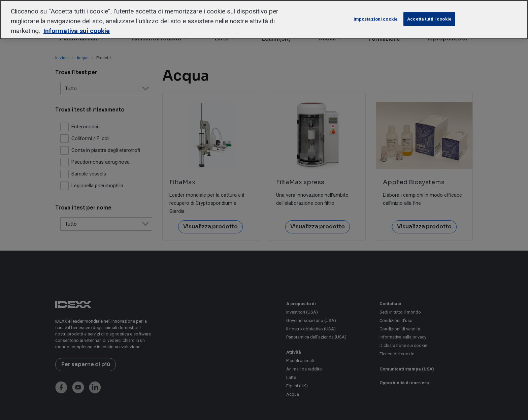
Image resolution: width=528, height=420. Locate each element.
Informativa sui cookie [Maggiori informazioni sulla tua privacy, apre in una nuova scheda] (77, 31)
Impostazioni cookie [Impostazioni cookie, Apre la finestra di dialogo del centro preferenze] (376, 19)
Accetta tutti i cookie (429, 19)
